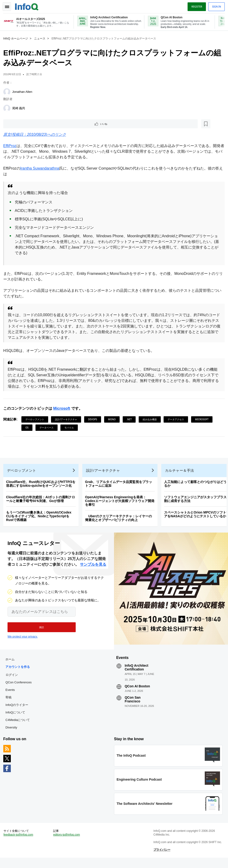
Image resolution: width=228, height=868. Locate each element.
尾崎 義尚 (20, 107)
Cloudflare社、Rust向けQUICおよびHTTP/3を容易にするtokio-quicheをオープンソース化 (42, 487)
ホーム (11, 665)
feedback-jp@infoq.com (20, 844)
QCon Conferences (20, 688)
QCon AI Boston (137, 692)
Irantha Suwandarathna (41, 169)
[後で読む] (34, 124)
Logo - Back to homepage (28, 5)
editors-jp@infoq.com (67, 844)
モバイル (95, 428)
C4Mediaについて (19, 726)
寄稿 (10, 703)
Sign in (215, 5)
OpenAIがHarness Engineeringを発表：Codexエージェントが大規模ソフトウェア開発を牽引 (121, 504)
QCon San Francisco (133, 705)
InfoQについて (17, 718)
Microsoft (63, 409)
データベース (72, 428)
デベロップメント (36, 420)
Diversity (13, 733)
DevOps (94, 420)
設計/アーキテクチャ (68, 420)
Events (12, 696)
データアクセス (177, 420)
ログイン (13, 681)
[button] (39, 632)
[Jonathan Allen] (8, 91)
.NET (131, 420)
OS (53, 428)
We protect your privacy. (23, 641)
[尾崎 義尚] (8, 108)
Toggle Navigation (9, 5)
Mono (113, 420)
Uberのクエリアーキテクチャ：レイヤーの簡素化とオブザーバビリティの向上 (120, 521)
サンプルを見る (93, 569)
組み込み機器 (151, 420)
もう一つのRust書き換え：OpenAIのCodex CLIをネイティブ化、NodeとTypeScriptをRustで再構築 (40, 519)
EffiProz (11, 146)
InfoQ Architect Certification (136, 673)
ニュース (41, 38)
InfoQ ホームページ (17, 38)
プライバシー (161, 859)
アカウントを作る (19, 673)
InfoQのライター (18, 711)
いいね (18, 124)
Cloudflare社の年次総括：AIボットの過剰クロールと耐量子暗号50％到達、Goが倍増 (42, 502)
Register (195, 5)
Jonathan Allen (24, 91)
